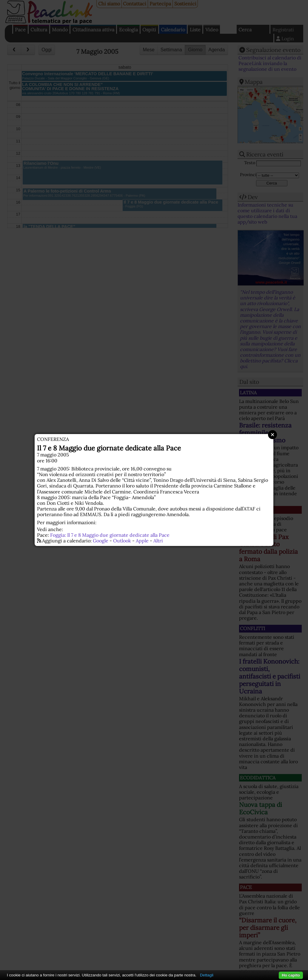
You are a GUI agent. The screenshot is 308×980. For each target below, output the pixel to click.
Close (272, 435)
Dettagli (207, 975)
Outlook (122, 541)
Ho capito (291, 975)
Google (101, 541)
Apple (142, 541)
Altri (158, 541)
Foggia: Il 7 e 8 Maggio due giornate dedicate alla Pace (110, 535)
